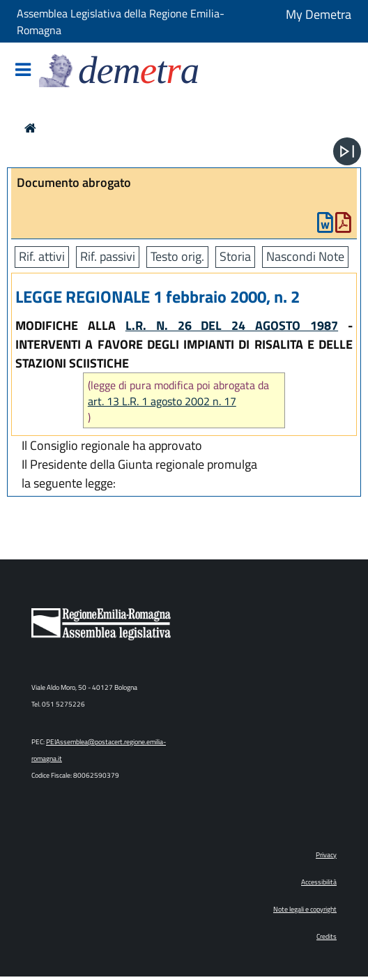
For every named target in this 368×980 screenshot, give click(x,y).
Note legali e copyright (305, 909)
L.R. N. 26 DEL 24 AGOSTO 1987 (232, 325)
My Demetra (319, 14)
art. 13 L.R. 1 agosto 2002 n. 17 (162, 401)
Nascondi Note (305, 256)
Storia (235, 256)
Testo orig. (177, 256)
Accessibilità (319, 882)
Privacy (326, 855)
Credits (327, 936)
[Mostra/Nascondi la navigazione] (23, 71)
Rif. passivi (108, 256)
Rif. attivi (42, 256)
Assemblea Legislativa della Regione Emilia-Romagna (121, 22)
